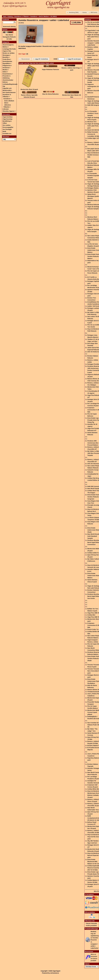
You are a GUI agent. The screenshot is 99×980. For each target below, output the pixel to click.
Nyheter (5, 30)
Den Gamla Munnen (9, 92)
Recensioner (89, 951)
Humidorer (34, 16)
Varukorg (88, 20)
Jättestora (8, 105)
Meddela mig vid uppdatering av (95, 940)
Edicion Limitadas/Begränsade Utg (10, 84)
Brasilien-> (6, 57)
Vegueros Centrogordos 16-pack (93, 86)
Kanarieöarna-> (8, 74)
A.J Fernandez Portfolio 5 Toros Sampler (93, 113)
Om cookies (7, 125)
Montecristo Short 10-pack (29, 89)
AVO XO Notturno (93, 352)
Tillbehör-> (7, 107)
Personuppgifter (8, 127)
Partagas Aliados (93, 188)
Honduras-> (7, 68)
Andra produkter (92, 926)
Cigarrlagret (56, 971)
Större (6, 103)
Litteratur (6, 109)
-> (8, 99)
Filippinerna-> (7, 66)
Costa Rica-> (7, 59)
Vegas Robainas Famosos (51, 69)
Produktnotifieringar (91, 929)
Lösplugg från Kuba (9, 49)
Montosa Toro (92, 122)
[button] (73, 12)
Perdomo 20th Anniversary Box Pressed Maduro (93, 443)
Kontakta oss (7, 134)
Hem (5, 16)
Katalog (10, 16)
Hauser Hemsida (92, 923)
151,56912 (54, 16)
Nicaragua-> (7, 55)
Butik (4, 131)
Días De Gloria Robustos (50, 94)
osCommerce (55, 973)
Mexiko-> (6, 70)
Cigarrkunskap (7, 119)
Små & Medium (44, 16)
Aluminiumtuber (8, 80)
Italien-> (5, 72)
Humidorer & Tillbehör (22, 16)
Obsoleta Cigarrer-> (9, 111)
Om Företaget (7, 129)
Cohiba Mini (91, 615)
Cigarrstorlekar (8, 117)
